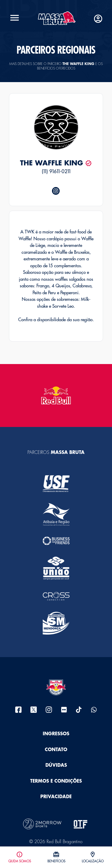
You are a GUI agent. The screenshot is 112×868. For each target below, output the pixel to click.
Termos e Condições (56, 781)
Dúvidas (56, 765)
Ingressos (56, 734)
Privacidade (56, 797)
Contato (56, 750)
